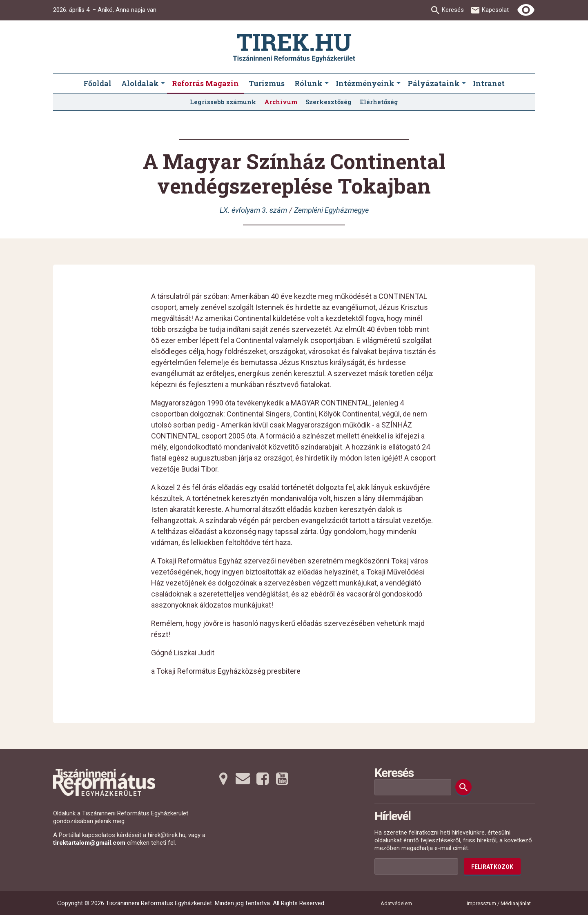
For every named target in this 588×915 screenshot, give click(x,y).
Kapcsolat (495, 10)
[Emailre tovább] (243, 779)
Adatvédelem (396, 903)
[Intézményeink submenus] (399, 84)
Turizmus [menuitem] (267, 83)
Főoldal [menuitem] (97, 83)
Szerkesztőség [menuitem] (329, 102)
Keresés (453, 10)
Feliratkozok (492, 867)
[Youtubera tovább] (282, 779)
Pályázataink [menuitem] (434, 83)
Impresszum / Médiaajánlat (499, 903)
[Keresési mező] (413, 787)
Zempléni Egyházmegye (331, 210)
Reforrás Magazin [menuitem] (205, 83)
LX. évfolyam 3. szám (253, 210)
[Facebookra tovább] (263, 779)
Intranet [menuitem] (489, 83)
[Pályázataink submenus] (464, 84)
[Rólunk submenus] (327, 84)
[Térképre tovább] (223, 779)
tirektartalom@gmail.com (89, 843)
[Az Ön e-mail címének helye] (416, 866)
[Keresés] (463, 787)
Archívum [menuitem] (281, 102)
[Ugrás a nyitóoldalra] (294, 48)
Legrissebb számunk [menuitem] (223, 102)
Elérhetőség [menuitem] (379, 102)
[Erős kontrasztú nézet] (526, 10)
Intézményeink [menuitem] (365, 83)
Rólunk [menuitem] (308, 83)
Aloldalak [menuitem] (140, 83)
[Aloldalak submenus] (163, 84)
